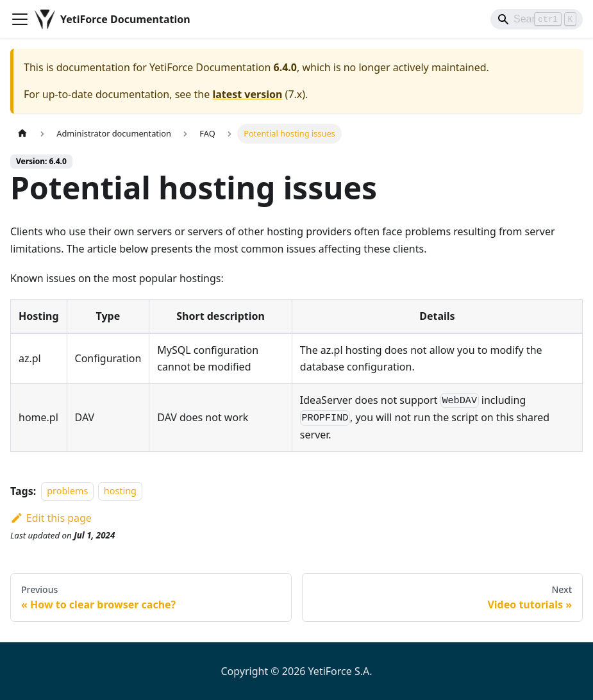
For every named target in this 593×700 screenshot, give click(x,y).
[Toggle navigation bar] (20, 19)
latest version (247, 94)
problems (67, 491)
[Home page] (22, 134)
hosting (120, 491)
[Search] (537, 19)
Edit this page (51, 518)
